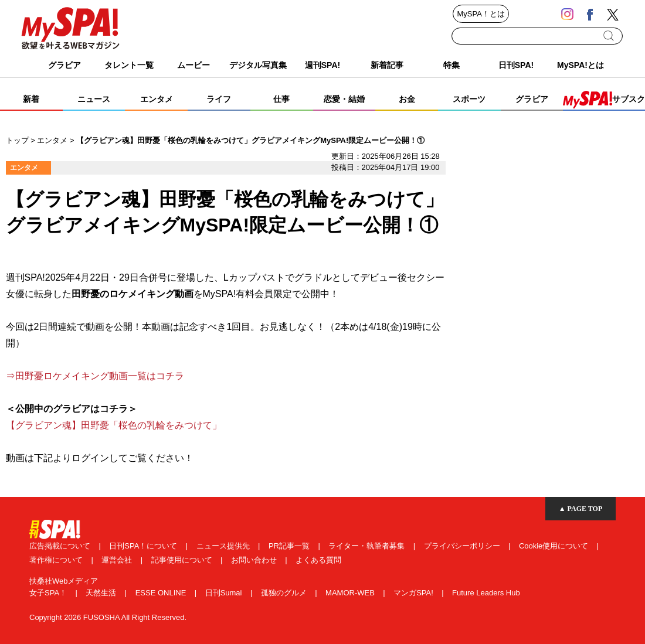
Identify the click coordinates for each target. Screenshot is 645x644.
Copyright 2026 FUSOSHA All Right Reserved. (108, 617)
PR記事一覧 (290, 546)
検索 (610, 36)
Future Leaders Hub (486, 593)
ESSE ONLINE (162, 593)
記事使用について (183, 560)
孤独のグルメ (285, 593)
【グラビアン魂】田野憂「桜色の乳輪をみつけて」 (114, 425)
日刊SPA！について (144, 546)
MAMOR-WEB (351, 593)
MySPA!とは (580, 65)
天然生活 (102, 593)
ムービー (193, 65)
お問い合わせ (255, 560)
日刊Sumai (225, 593)
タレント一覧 (129, 65)
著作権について (57, 560)
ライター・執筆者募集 (368, 546)
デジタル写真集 (258, 65)
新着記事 (387, 65)
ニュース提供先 (224, 546)
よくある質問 (318, 560)
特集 (451, 65)
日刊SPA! (516, 65)
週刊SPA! (322, 65)
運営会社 (118, 560)
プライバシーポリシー (463, 546)
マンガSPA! (414, 593)
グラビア (64, 65)
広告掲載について (61, 546)
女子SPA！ (49, 593)
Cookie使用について (555, 546)
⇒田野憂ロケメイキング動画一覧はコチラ (95, 376)
